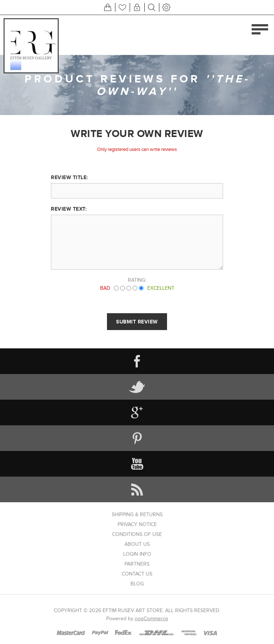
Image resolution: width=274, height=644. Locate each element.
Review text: (69, 209)
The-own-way (173, 85)
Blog (137, 584)
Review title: (69, 177)
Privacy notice (137, 524)
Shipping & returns (137, 515)
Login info (137, 554)
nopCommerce (151, 619)
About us (137, 544)
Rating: (137, 280)
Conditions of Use (137, 534)
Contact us (137, 574)
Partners (137, 564)
